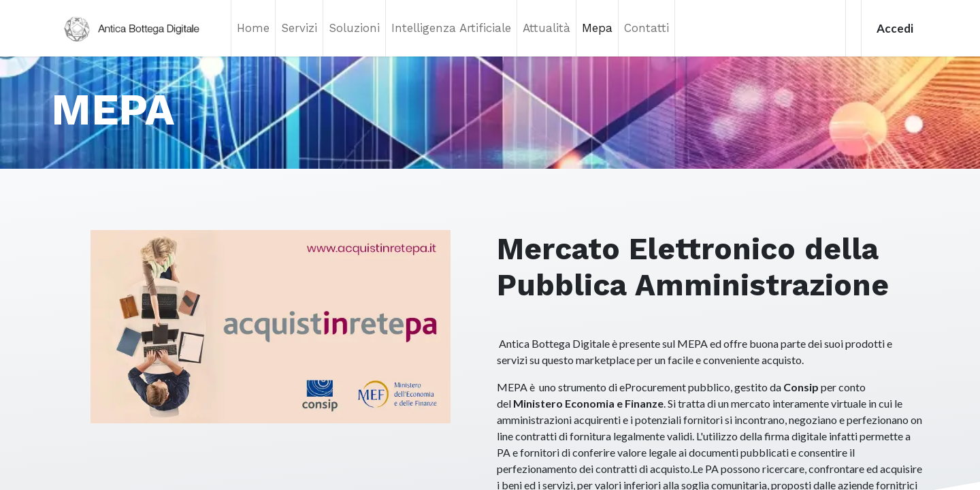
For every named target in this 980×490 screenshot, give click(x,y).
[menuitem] (253, 28)
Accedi (895, 28)
